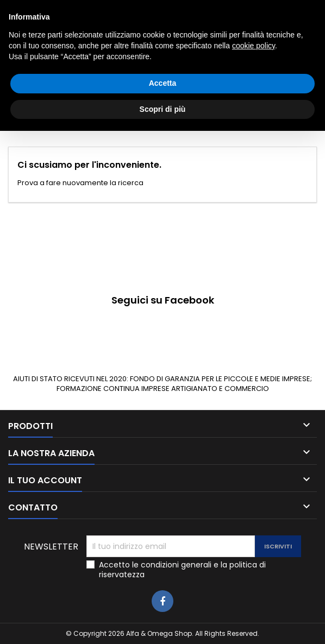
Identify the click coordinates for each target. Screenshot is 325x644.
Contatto (23, 9)
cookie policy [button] (254, 559)
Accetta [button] (163, 596)
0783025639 (110, 9)
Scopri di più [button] (163, 622)
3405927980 (202, 9)
